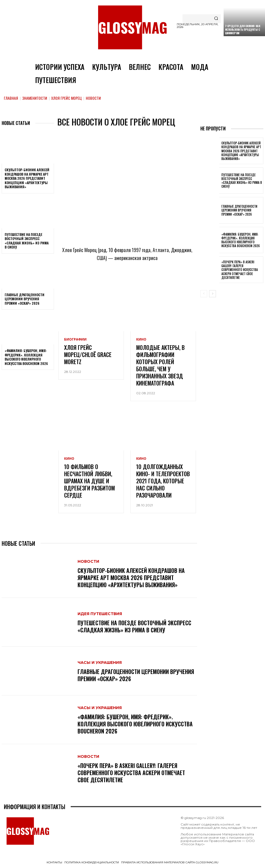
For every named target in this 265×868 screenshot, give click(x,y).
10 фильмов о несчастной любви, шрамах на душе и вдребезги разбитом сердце (89, 481)
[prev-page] (204, 294)
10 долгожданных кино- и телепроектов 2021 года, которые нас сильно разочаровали (163, 481)
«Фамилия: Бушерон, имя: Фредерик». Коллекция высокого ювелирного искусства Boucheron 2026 (26, 357)
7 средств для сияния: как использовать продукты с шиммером (243, 29)
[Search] (216, 19)
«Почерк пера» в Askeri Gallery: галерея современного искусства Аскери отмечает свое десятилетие (131, 773)
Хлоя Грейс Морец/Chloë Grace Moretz (88, 355)
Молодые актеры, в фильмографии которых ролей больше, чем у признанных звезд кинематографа (160, 365)
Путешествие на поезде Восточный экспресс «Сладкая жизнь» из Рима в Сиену (27, 241)
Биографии (75, 339)
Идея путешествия (100, 614)
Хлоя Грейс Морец (66, 98)
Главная (11, 98)
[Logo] (132, 27)
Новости (88, 561)
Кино (141, 339)
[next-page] (213, 294)
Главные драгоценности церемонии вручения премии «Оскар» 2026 (25, 299)
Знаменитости (35, 98)
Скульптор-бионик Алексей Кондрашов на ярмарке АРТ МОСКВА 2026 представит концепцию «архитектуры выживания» (27, 178)
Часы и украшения (100, 663)
